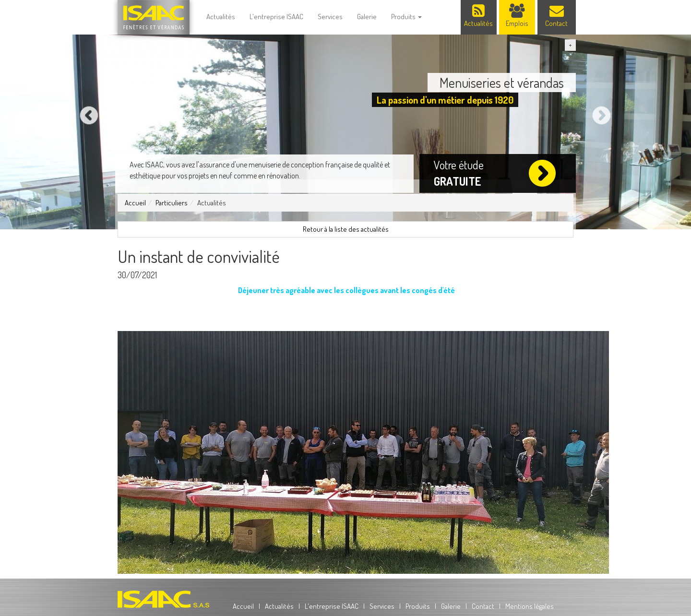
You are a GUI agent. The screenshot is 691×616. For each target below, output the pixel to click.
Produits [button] (406, 17)
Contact (556, 16)
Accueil (135, 203)
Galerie (367, 17)
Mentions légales (530, 606)
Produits (418, 606)
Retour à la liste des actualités (346, 229)
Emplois (517, 16)
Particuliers (172, 203)
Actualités (221, 17)
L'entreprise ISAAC (276, 17)
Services (330, 17)
